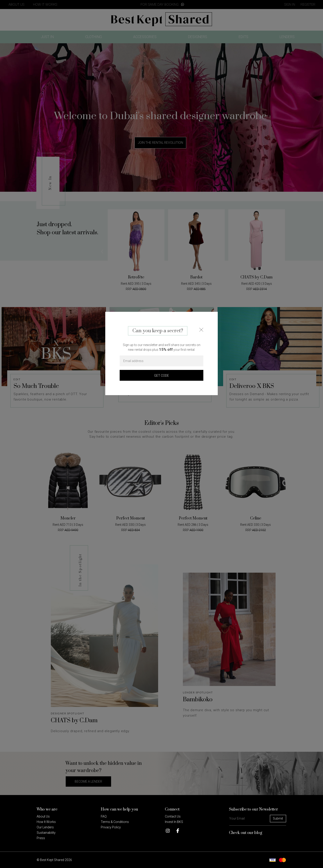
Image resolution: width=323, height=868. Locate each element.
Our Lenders (45, 827)
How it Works (46, 822)
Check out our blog (246, 833)
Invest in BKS (174, 822)
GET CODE (161, 376)
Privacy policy (111, 827)
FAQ (104, 816)
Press (41, 838)
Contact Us (173, 816)
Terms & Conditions (115, 822)
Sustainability (46, 833)
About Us (43, 816)
